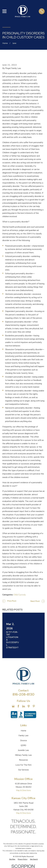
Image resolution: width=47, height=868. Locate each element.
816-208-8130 (23, 694)
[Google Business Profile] (13, 706)
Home (23, 731)
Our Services (23, 770)
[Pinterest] (34, 706)
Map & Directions (23, 790)
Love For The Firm (23, 765)
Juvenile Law (23, 750)
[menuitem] (12, 859)
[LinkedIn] (23, 706)
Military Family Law (23, 755)
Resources (23, 760)
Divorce (23, 741)
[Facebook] (18, 706)
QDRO (23, 745)
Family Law (23, 736)
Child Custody (20, 595)
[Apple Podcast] (29, 706)
